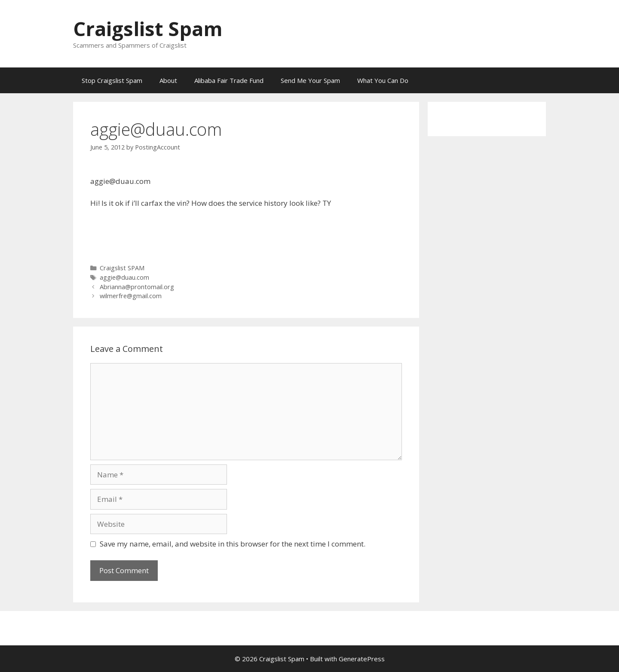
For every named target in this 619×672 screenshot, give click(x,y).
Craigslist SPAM (122, 268)
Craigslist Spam (148, 29)
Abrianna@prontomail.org (137, 287)
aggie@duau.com (124, 277)
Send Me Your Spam (310, 80)
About (168, 80)
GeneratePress (362, 659)
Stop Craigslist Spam (112, 80)
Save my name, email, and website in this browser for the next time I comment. (233, 544)
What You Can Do (383, 80)
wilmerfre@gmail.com (131, 296)
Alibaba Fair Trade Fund (229, 80)
